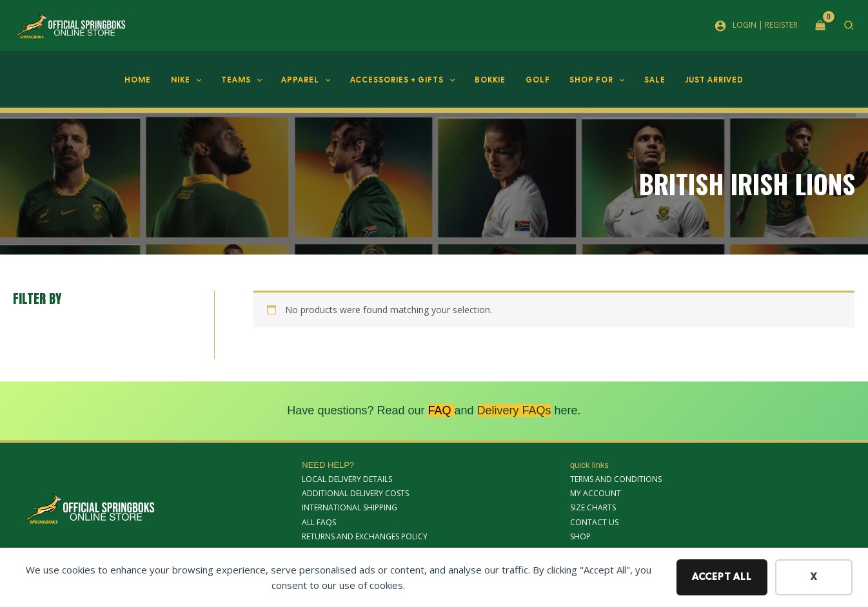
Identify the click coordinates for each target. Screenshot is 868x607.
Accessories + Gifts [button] (405, 80)
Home (157, 80)
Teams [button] (252, 80)
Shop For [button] (587, 80)
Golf (531, 80)
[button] (849, 26)
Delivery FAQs (514, 410)
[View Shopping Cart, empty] (821, 26)
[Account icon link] (756, 25)
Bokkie (488, 80)
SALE (640, 80)
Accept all (722, 577)
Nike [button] (201, 80)
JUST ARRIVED (695, 80)
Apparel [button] (312, 80)
